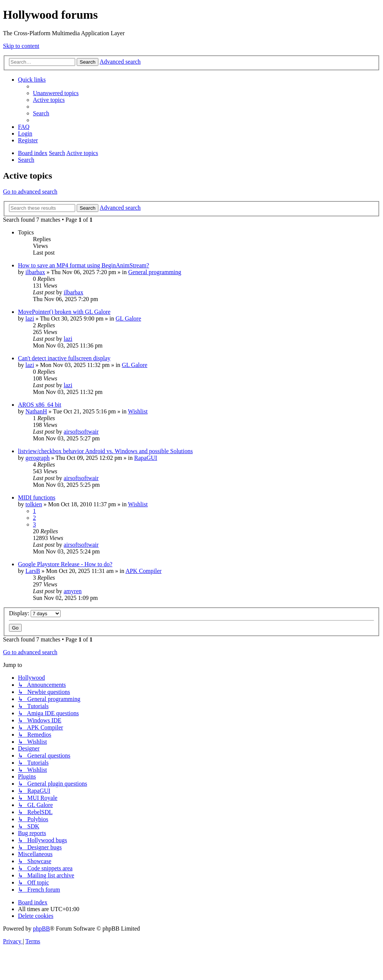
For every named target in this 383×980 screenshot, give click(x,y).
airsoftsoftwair (81, 432)
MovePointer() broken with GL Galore (64, 312)
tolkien (34, 504)
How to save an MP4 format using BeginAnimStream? (84, 265)
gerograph (38, 458)
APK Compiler (143, 571)
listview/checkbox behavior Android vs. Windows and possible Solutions (105, 451)
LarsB (33, 571)
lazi (30, 318)
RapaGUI (146, 458)
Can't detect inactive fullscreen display (64, 358)
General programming (155, 272)
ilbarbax (35, 272)
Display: (35, 613)
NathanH (36, 411)
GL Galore (128, 318)
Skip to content (21, 46)
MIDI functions (37, 497)
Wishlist (138, 411)
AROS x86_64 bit (40, 405)
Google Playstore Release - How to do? (65, 564)
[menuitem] (56, 93)
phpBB (41, 929)
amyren (73, 591)
